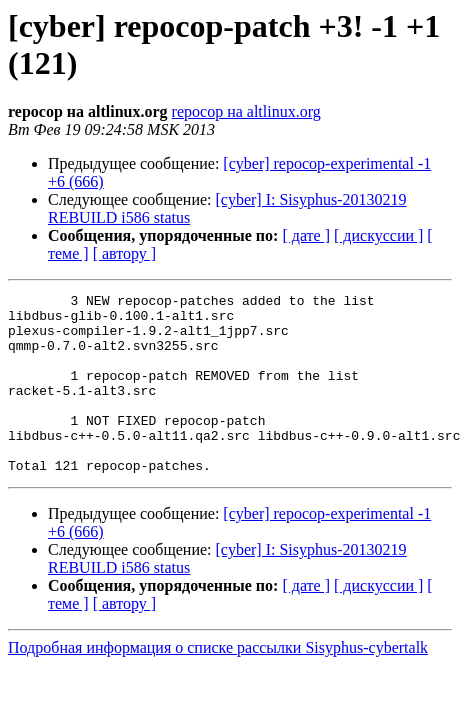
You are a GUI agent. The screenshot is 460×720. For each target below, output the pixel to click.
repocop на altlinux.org (246, 111)
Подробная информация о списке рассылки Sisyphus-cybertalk (218, 683)
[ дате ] (306, 235)
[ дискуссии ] (378, 235)
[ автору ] (124, 253)
